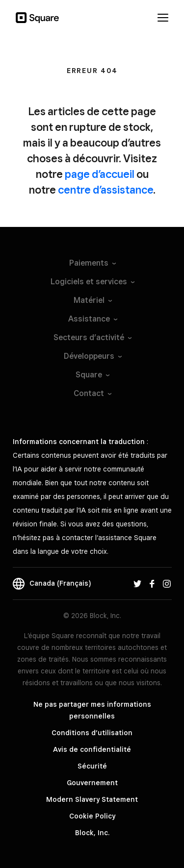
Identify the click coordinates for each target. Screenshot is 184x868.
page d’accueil (100, 174)
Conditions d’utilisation (92, 733)
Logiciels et (92, 282)
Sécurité (92, 766)
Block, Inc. (92, 833)
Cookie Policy (92, 816)
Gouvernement (92, 783)
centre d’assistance (105, 190)
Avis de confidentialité (92, 749)
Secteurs (92, 337)
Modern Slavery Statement (92, 799)
